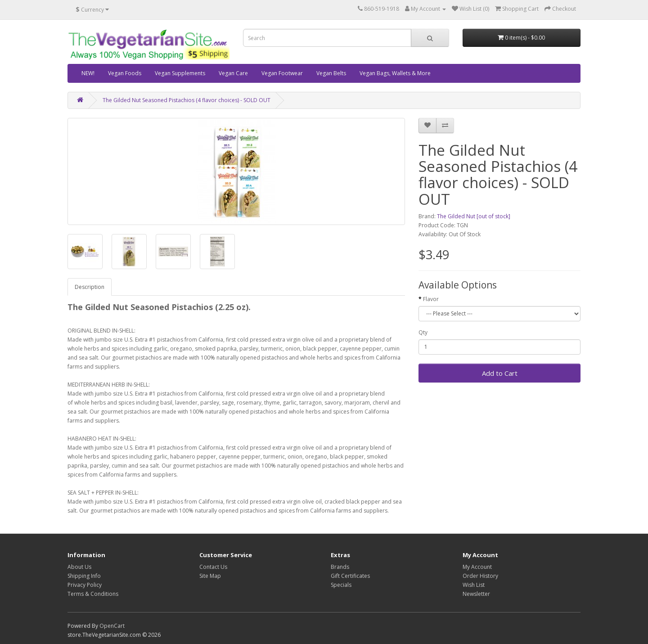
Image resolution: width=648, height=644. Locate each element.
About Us (79, 567)
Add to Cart (500, 373)
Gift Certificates (350, 576)
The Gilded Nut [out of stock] (474, 216)
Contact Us (213, 567)
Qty (423, 332)
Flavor (431, 299)
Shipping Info (84, 576)
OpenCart (112, 626)
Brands (340, 567)
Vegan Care (233, 73)
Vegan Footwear (282, 73)
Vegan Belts (331, 73)
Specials (341, 585)
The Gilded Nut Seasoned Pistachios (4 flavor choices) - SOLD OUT (187, 100)
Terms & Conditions (93, 594)
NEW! (88, 73)
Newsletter (476, 594)
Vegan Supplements (180, 73)
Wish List (474, 585)
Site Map (210, 576)
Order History (480, 576)
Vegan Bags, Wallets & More (395, 73)
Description (90, 287)
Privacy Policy (85, 585)
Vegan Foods (125, 73)
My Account (477, 567)
